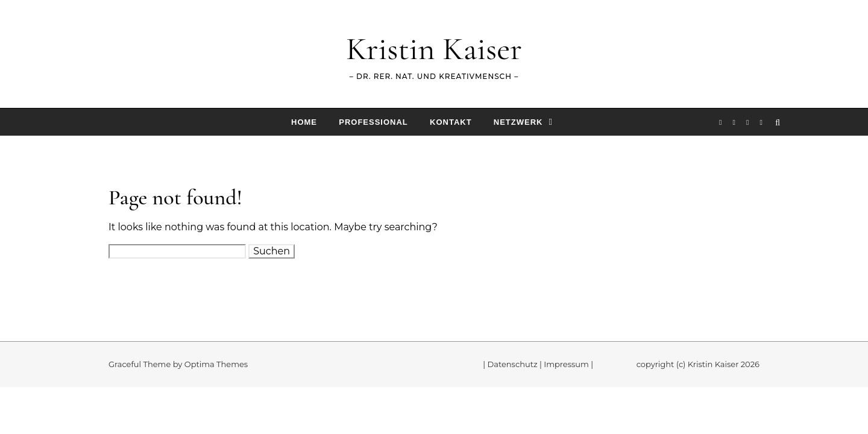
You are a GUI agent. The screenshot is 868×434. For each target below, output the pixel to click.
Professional (373, 122)
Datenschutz (513, 364)
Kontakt (451, 122)
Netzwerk (518, 122)
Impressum (566, 364)
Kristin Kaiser (434, 49)
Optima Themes (216, 364)
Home (304, 122)
